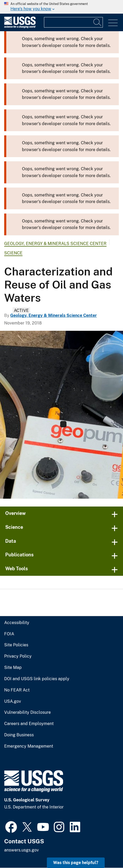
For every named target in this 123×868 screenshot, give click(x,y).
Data (11, 541)
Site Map (13, 668)
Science (13, 253)
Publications (19, 555)
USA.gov (13, 701)
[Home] (20, 27)
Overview (15, 513)
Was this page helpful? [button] (76, 863)
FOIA (9, 634)
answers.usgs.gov (21, 850)
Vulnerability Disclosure (27, 712)
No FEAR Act (17, 690)
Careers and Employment (29, 724)
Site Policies (16, 645)
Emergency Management (29, 746)
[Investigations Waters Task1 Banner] (61, 415)
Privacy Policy (18, 656)
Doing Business (19, 735)
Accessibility (17, 623)
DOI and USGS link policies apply (37, 679)
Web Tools (17, 569)
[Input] (73, 22)
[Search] (98, 22)
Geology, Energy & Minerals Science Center (55, 244)
